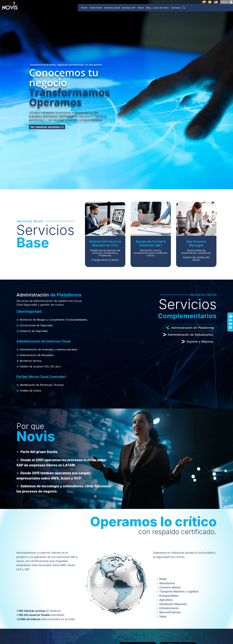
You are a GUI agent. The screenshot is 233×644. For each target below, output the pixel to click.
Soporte (227, 2)
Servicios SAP (129, 8)
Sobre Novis (96, 8)
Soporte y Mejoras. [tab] (198, 341)
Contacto (176, 8)
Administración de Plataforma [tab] (190, 328)
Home (84, 8)
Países (141, 8)
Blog (149, 8)
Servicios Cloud (112, 8)
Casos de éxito (161, 8)
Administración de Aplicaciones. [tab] (188, 335)
